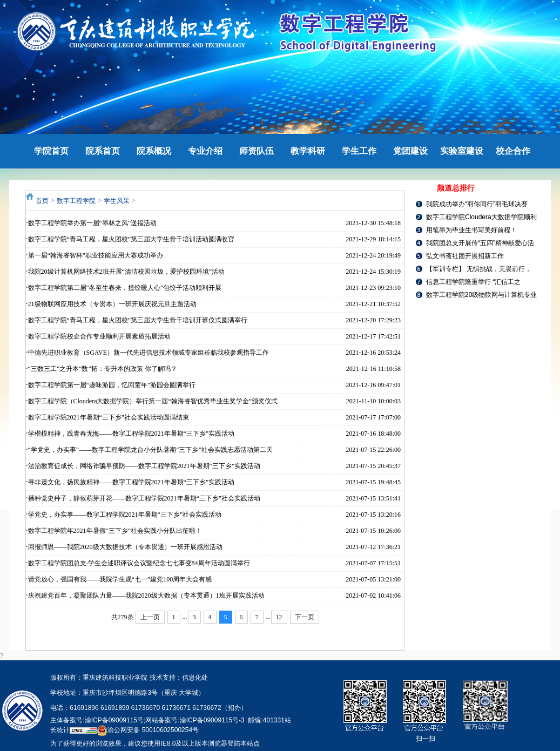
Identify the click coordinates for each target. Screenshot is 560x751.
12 (279, 617)
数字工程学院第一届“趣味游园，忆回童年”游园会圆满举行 (112, 385)
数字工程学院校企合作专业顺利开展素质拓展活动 (99, 336)
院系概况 (154, 151)
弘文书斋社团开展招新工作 (465, 256)
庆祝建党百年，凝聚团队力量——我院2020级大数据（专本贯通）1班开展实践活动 (146, 596)
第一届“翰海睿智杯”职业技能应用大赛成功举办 (96, 255)
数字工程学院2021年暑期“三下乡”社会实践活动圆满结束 (109, 417)
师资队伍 (257, 151)
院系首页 (103, 151)
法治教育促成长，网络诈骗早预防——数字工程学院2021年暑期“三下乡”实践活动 (144, 466)
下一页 (305, 617)
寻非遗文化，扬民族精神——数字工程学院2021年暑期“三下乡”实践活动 (131, 482)
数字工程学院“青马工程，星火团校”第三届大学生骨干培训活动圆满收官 (131, 239)
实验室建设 (462, 151)
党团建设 (410, 151)
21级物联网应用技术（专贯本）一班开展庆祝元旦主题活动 (112, 304)
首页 (42, 201)
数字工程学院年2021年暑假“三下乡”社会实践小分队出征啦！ (115, 531)
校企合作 (513, 151)
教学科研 (308, 151)
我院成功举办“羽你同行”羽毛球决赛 (477, 204)
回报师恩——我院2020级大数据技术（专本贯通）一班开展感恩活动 (125, 547)
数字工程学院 (76, 201)
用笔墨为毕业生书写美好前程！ (471, 230)
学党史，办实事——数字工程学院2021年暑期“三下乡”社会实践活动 (125, 515)
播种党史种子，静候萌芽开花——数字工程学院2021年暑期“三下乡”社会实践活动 (144, 498)
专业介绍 (205, 151)
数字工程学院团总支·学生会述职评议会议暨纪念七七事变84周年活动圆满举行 (139, 563)
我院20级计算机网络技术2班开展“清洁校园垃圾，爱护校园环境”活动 (127, 272)
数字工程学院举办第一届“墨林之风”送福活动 (93, 223)
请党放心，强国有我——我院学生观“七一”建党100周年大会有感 (120, 579)
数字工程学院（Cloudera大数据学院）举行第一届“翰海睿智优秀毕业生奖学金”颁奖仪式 (153, 401)
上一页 (150, 617)
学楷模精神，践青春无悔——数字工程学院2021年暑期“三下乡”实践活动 (131, 434)
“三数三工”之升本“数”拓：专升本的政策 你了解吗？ (103, 369)
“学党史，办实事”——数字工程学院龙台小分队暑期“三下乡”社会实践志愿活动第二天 (150, 450)
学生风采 (117, 201)
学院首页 (51, 151)
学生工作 (359, 151)
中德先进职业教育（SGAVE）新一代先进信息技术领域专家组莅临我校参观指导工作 (149, 353)
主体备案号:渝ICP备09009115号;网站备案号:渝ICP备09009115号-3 (147, 720)
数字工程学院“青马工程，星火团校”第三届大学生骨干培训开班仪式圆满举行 (138, 320)
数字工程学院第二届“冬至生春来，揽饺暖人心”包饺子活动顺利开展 (125, 288)
